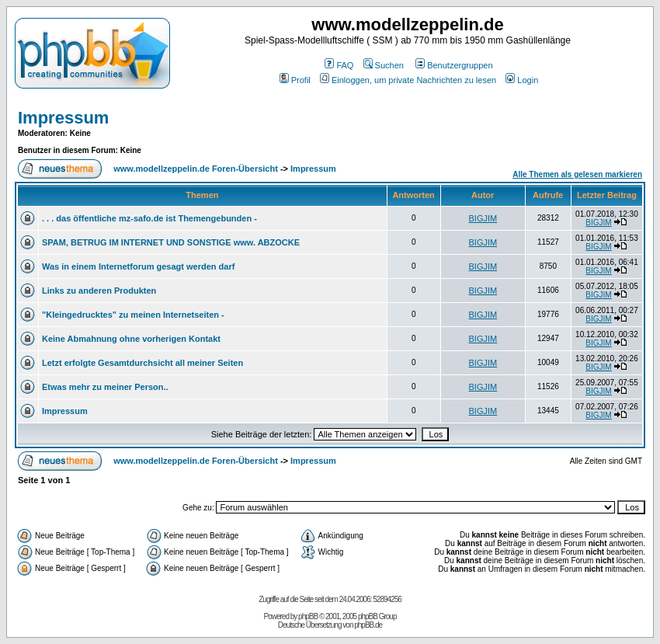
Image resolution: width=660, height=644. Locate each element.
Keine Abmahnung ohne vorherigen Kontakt (131, 339)
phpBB (308, 616)
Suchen (384, 65)
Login (522, 80)
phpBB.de (368, 625)
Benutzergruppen (454, 65)
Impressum (63, 118)
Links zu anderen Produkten (99, 291)
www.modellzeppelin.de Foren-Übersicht (196, 169)
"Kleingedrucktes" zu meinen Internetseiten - (133, 315)
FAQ (339, 65)
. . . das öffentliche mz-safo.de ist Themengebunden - (149, 218)
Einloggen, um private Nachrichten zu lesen (408, 80)
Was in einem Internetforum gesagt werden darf (138, 266)
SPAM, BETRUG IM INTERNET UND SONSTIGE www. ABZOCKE (171, 242)
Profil (295, 80)
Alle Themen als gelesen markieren (577, 174)
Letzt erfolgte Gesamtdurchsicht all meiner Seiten (142, 363)
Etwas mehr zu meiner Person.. (105, 387)
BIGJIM (483, 218)
